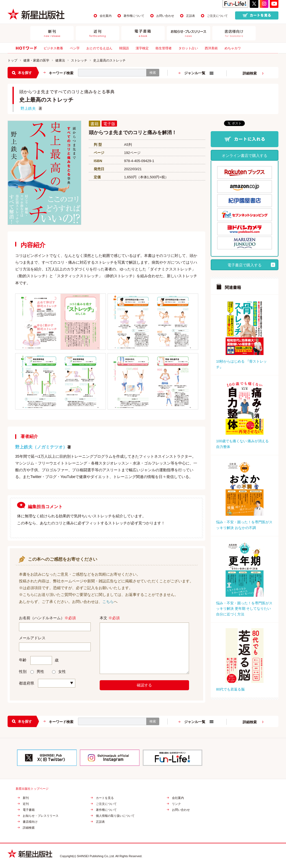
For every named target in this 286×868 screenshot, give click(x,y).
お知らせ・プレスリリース (41, 816)
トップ (12, 60)
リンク (176, 804)
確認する (144, 685)
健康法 (60, 60)
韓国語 (124, 48)
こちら (108, 602)
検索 (153, 73)
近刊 (26, 804)
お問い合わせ (165, 16)
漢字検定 (142, 48)
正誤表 (191, 16)
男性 (37, 672)
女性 (59, 672)
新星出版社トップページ (32, 789)
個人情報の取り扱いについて (115, 816)
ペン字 (75, 48)
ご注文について (217, 16)
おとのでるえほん (99, 48)
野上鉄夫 (28, 108)
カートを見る (105, 798)
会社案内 (106, 16)
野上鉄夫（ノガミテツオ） (41, 447)
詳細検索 (250, 73)
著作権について (134, 16)
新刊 (26, 798)
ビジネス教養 (53, 48)
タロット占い (188, 48)
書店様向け (30, 822)
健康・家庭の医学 (36, 60)
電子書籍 (29, 810)
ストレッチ (79, 60)
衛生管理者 (164, 48)
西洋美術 (211, 48)
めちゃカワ (233, 48)
